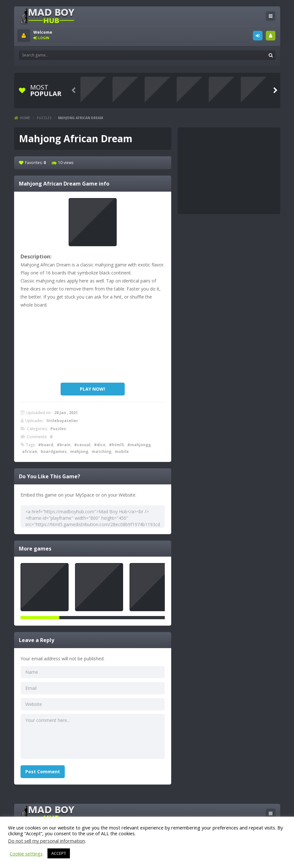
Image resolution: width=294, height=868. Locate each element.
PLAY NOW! (92, 389)
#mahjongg (139, 445)
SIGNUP (271, 36)
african (30, 451)
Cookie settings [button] (26, 854)
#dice (100, 445)
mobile (122, 451)
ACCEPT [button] (59, 853)
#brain (64, 445)
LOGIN (258, 36)
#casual (82, 445)
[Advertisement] (93, 347)
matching (101, 451)
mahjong (79, 451)
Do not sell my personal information (46, 841)
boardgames (54, 451)
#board (46, 445)
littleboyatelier (62, 421)
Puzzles (44, 118)
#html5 (116, 445)
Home (25, 118)
